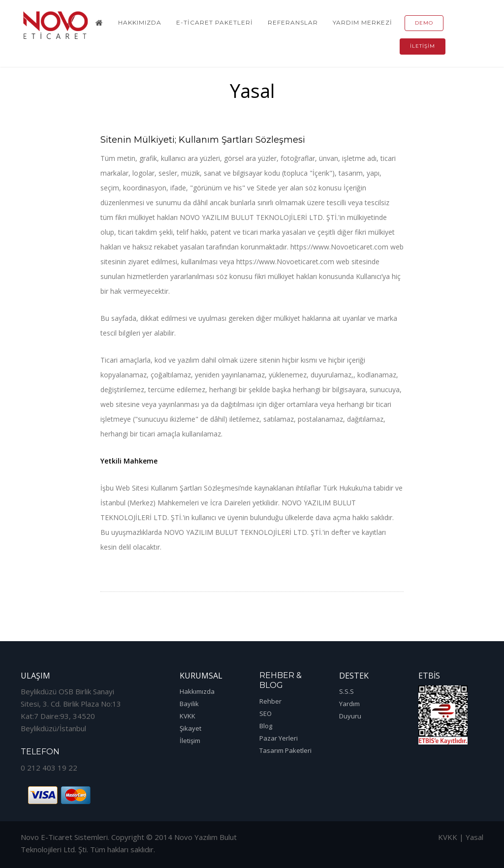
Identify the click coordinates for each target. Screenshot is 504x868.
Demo (424, 23)
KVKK (188, 716)
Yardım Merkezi (362, 22)
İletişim (423, 46)
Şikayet (190, 728)
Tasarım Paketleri (285, 750)
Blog (266, 726)
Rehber (270, 701)
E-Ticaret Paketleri (215, 22)
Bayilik (189, 704)
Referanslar (293, 22)
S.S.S (346, 691)
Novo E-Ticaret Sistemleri (64, 837)
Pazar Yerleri (279, 738)
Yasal (474, 837)
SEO (266, 713)
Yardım (349, 704)
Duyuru (350, 716)
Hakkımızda (140, 22)
